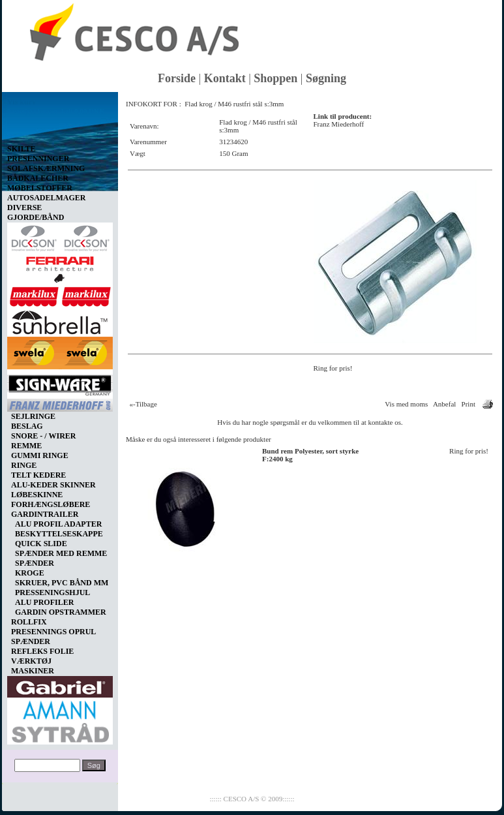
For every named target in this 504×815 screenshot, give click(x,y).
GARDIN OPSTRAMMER (61, 612)
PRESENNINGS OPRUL (53, 632)
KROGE (30, 573)
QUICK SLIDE (41, 544)
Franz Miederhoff (339, 124)
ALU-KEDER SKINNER (53, 485)
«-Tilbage (143, 404)
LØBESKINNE (37, 495)
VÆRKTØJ (31, 661)
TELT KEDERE (38, 475)
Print (468, 404)
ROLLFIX (29, 622)
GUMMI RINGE (40, 455)
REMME (26, 446)
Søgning (326, 78)
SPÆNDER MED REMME (61, 553)
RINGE (24, 465)
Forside (177, 78)
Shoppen (275, 78)
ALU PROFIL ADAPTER (58, 524)
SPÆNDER (35, 563)
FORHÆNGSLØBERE (51, 504)
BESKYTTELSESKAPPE (59, 534)
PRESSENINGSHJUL (52, 592)
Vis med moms (406, 404)
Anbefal (444, 404)
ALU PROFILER (44, 602)
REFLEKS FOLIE (42, 651)
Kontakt (225, 78)
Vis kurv (22, 102)
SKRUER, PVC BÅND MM (62, 583)
